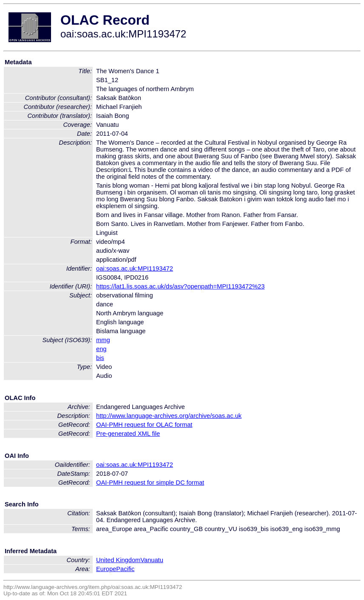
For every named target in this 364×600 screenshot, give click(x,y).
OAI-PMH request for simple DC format (150, 483)
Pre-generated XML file (128, 434)
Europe (106, 569)
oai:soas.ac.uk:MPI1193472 (135, 269)
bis (100, 358)
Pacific (125, 569)
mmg (103, 340)
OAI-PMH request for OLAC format (144, 425)
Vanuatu (152, 560)
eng (101, 349)
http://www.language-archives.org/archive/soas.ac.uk (169, 416)
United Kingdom (118, 560)
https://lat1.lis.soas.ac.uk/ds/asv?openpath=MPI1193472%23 (180, 286)
